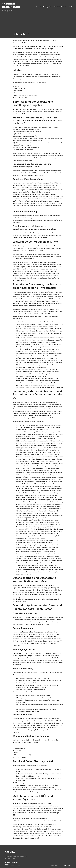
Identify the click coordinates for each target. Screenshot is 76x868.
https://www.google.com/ (31, 329)
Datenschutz (55, 865)
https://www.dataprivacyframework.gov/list (35, 369)
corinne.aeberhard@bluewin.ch (28, 95)
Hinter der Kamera (60, 7)
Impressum (68, 865)
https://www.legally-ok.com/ (32, 540)
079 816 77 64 (10, 859)
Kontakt (71, 7)
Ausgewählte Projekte (43, 7)
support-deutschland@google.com (44, 326)
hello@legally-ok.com (39, 538)
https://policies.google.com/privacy (39, 383)
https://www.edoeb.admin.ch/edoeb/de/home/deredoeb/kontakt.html (41, 821)
